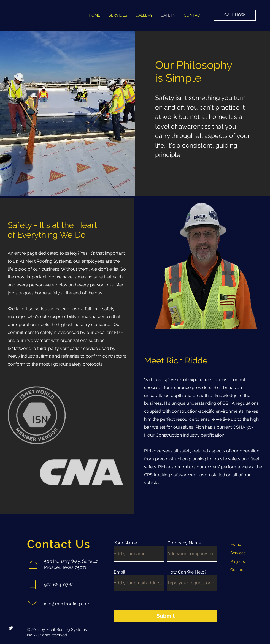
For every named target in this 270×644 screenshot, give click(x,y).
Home (236, 544)
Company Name (184, 543)
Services (238, 553)
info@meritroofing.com (67, 604)
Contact (237, 570)
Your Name (125, 543)
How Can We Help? (187, 572)
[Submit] (165, 616)
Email (119, 572)
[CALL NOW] (235, 15)
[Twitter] (11, 628)
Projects (238, 561)
